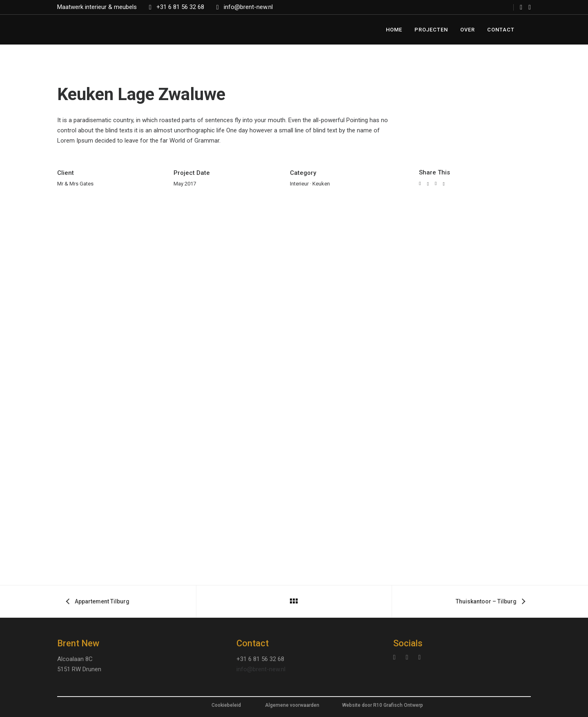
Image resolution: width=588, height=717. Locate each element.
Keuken (321, 184)
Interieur (299, 184)
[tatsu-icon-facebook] (521, 7)
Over (468, 30)
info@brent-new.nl (248, 7)
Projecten (431, 30)
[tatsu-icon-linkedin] (409, 658)
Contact (501, 30)
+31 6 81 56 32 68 (180, 7)
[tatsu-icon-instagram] (530, 7)
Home (394, 30)
